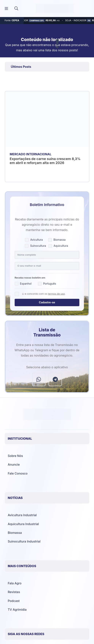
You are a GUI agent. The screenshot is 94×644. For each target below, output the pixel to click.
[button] (16, 9)
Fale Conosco (18, 473)
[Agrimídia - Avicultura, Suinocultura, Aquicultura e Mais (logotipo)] (55, 9)
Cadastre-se (47, 302)
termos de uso (56, 294)
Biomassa (15, 533)
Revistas (14, 592)
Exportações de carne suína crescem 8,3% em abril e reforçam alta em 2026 (45, 161)
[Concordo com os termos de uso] (17, 294)
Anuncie (14, 464)
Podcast (14, 601)
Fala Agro (15, 583)
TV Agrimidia (17, 610)
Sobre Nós (15, 456)
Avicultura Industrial (22, 515)
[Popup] (6, 9)
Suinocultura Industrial (24, 541)
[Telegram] (55, 379)
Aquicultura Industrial (23, 524)
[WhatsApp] (39, 379)
